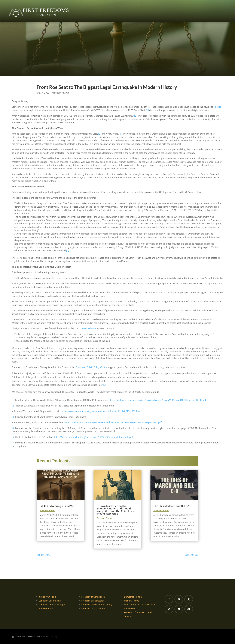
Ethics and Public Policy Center (91, 367)
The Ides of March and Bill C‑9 (172, 506)
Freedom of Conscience (93, 597)
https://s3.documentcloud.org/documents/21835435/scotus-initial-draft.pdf (93, 437)
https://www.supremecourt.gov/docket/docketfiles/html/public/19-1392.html (101, 411)
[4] (120, 134)
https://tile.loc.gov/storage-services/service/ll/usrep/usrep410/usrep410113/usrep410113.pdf (158, 400)
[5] (68, 250)
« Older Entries (44, 555)
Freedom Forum (60, 93)
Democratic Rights (133, 597)
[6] (105, 385)
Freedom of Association (93, 608)
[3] (100, 134)
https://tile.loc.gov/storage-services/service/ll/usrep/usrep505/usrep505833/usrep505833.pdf (113, 422)
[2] (136, 116)
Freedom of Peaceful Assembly (97, 605)
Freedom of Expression (93, 601)
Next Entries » (191, 555)
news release (89, 328)
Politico (218, 107)
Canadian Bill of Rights (50, 601)
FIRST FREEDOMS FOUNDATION (32, 637)
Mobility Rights (132, 601)
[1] (147, 110)
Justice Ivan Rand (47, 597)
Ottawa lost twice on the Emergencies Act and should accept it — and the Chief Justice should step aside (116, 510)
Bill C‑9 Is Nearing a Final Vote (58, 506)
